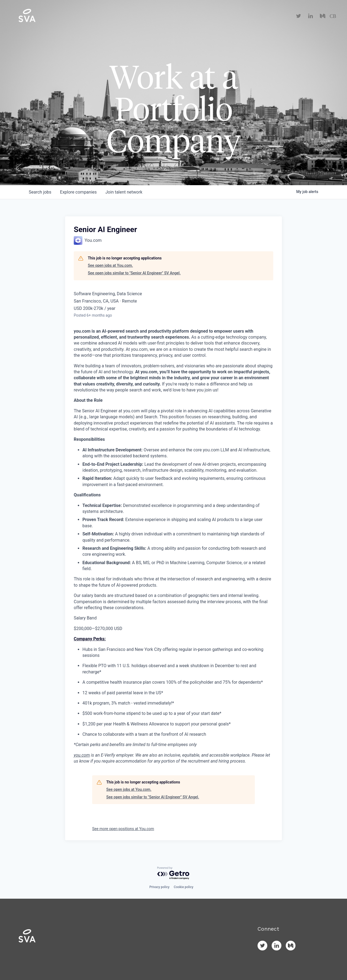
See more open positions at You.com (123, 829)
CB (333, 16)
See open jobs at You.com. (110, 265)
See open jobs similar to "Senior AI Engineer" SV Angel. (134, 273)
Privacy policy (159, 887)
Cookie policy (184, 887)
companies (78, 192)
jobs (40, 192)
